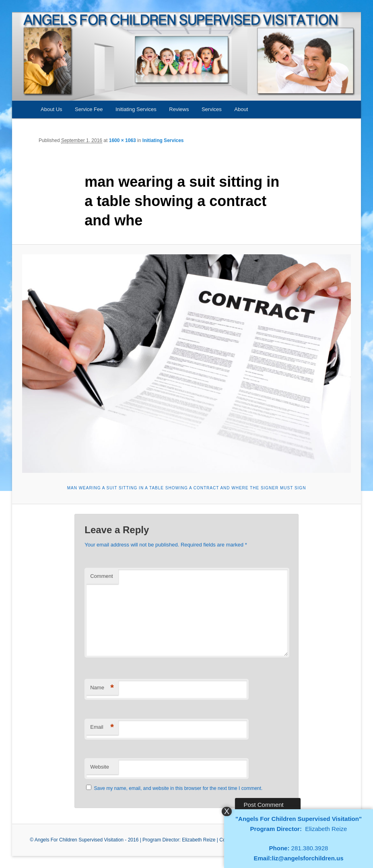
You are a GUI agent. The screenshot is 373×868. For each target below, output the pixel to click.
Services (212, 109)
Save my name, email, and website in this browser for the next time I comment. (178, 788)
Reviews (179, 109)
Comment (101, 576)
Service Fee (89, 109)
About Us (51, 109)
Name (102, 688)
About (241, 109)
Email (102, 727)
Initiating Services (136, 109)
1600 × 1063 (123, 140)
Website (100, 767)
